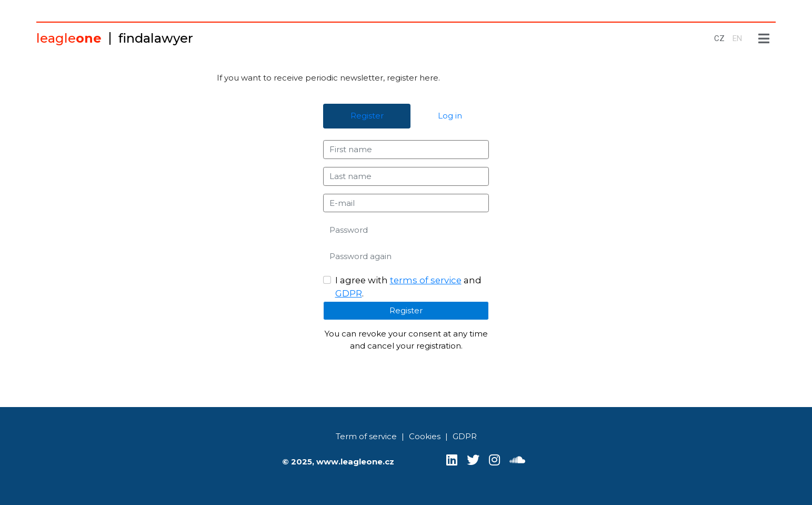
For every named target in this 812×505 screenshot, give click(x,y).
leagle (69, 38)
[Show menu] (764, 39)
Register (367, 116)
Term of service (366, 436)
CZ (719, 38)
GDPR (349, 293)
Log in (450, 116)
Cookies (425, 436)
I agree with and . (408, 287)
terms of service (426, 280)
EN (737, 38)
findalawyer (156, 38)
